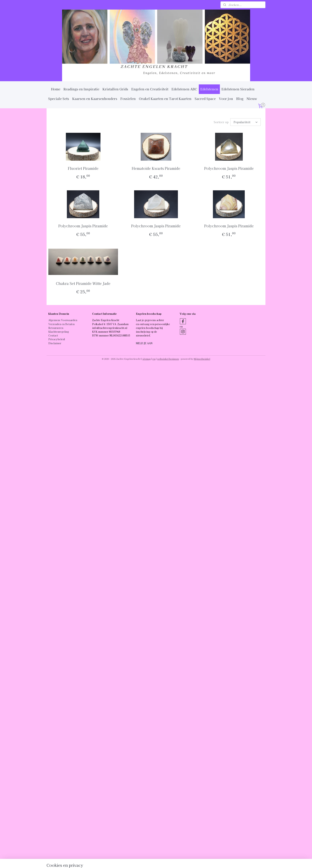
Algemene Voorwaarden (63, 320)
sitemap (147, 359)
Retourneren (56, 328)
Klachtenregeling (59, 332)
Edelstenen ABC (184, 89)
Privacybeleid (57, 339)
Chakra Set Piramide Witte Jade (83, 283)
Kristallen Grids (115, 89)
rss (154, 359)
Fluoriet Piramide (83, 168)
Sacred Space (205, 99)
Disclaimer (55, 343)
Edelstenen (209, 89)
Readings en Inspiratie (81, 89)
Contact (53, 335)
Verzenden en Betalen (61, 324)
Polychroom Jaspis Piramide (229, 168)
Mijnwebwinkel (202, 359)
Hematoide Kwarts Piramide (156, 168)
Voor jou (226, 99)
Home (56, 89)
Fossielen (128, 99)
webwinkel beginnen (168, 359)
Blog (240, 99)
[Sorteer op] (245, 122)
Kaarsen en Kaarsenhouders (95, 99)
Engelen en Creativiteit (150, 89)
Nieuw (252, 99)
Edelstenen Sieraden (238, 89)
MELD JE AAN (144, 343)
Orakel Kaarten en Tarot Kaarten (165, 99)
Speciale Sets (59, 99)
